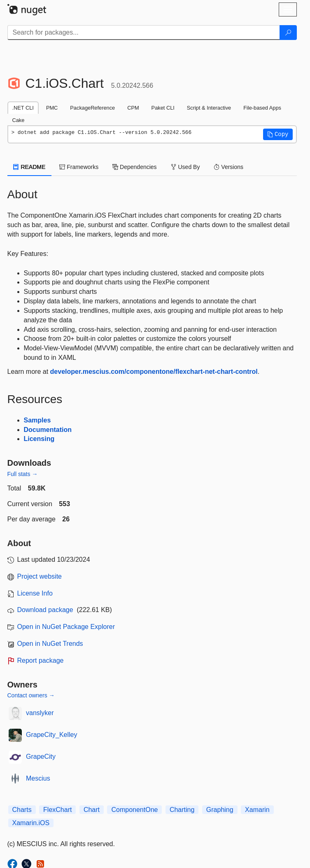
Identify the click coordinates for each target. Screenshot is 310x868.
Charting (182, 810)
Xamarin (257, 810)
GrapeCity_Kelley (52, 735)
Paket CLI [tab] (163, 108)
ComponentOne (134, 810)
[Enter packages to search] (144, 33)
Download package (45, 610)
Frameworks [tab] (79, 167)
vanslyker (40, 713)
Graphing (220, 810)
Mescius (38, 778)
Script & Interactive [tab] (209, 108)
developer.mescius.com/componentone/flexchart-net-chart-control (154, 372)
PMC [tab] (52, 108)
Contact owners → (31, 695)
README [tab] (30, 167)
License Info (35, 593)
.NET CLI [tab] (23, 108)
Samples (37, 420)
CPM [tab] (133, 108)
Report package (41, 660)
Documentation (48, 430)
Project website (40, 576)
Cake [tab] (19, 120)
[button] (278, 134)
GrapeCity (41, 757)
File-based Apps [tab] (262, 108)
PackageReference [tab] (92, 108)
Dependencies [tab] (134, 167)
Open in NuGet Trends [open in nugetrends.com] (50, 644)
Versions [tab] (228, 167)
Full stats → (23, 474)
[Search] (288, 33)
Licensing (39, 439)
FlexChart (57, 810)
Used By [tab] (185, 167)
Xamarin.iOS (31, 823)
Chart (92, 810)
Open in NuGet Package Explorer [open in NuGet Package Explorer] (66, 627)
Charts (22, 810)
